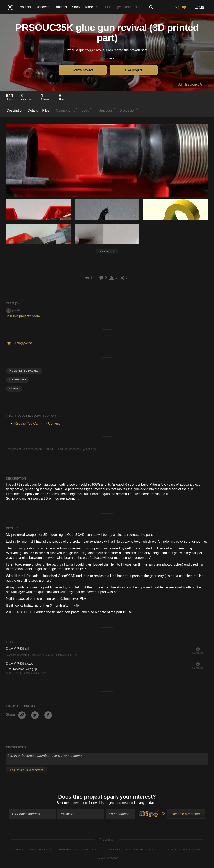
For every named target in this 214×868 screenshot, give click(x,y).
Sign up (180, 7)
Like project (134, 70)
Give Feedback (68, 850)
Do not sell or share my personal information (174, 850)
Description (15, 110)
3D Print (14, 389)
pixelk (107, 59)
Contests (60, 7)
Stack (76, 7)
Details (33, 110)
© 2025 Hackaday (107, 858)
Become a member (71, 803)
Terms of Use (91, 850)
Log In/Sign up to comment (27, 770)
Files (47, 110)
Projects (25, 7)
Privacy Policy (112, 850)
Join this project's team (23, 316)
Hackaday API (134, 850)
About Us (18, 850)
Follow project (83, 70)
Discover (42, 7)
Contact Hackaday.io (42, 850)
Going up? (107, 840)
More (93, 7)
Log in (199, 7)
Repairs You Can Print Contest (37, 423)
